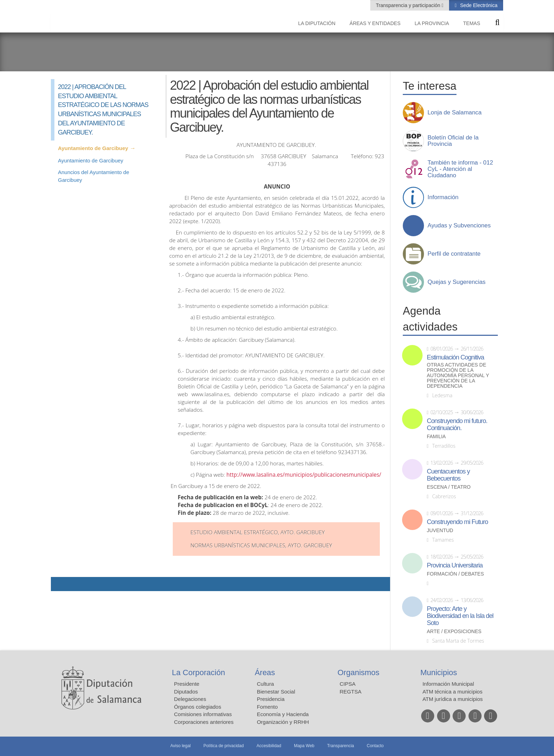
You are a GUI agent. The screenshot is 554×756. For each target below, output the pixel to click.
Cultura (265, 684)
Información (443, 197)
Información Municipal (448, 684)
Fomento (267, 707)
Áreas (265, 672)
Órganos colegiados (198, 707)
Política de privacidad (224, 746)
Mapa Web (304, 746)
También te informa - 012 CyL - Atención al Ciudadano (460, 169)
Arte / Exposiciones (454, 632)
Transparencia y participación (409, 5)
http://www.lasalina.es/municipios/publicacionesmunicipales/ (305, 475)
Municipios (439, 672)
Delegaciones (190, 699)
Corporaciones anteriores (204, 722)
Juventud (440, 531)
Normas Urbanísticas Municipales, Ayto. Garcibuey (261, 545)
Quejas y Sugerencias (456, 282)
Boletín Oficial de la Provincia (453, 141)
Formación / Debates (455, 574)
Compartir (60, 584)
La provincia (432, 23)
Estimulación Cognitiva (455, 357)
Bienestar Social (276, 692)
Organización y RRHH (283, 722)
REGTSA (350, 692)
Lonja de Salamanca (455, 113)
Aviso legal (181, 746)
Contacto (375, 746)
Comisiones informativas (203, 714)
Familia (436, 437)
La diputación (317, 23)
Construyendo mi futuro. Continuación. (457, 424)
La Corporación (199, 672)
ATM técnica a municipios (453, 692)
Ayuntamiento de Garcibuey (93, 148)
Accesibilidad (269, 746)
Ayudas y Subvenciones (459, 226)
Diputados (186, 692)
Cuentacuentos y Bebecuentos (448, 475)
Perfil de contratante (454, 254)
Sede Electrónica (478, 5)
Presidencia (271, 699)
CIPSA (347, 684)
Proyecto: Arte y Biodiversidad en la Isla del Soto (460, 616)
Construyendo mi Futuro (457, 522)
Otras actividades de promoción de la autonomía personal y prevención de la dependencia (458, 376)
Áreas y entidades (375, 23)
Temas (472, 23)
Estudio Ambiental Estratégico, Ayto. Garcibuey (258, 532)
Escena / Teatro (449, 487)
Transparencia (341, 746)
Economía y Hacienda (283, 714)
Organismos (358, 672)
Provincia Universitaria (455, 565)
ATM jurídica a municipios (453, 699)
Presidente (187, 684)
